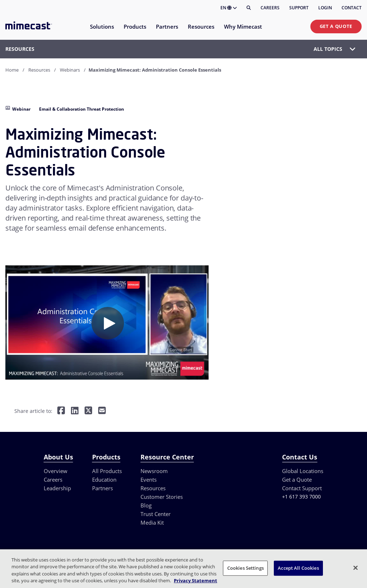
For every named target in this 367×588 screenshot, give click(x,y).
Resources (39, 70)
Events (149, 479)
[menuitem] (102, 31)
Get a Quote (336, 26)
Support (299, 8)
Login (325, 8)
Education (104, 479)
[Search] (249, 8)
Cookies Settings (246, 568)
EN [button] (229, 8)
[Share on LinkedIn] (75, 411)
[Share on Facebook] (61, 411)
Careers (270, 8)
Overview (56, 471)
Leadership (57, 488)
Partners (103, 488)
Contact (352, 8)
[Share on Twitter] (88, 411)
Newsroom (154, 471)
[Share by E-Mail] (102, 411)
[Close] (356, 568)
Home (12, 70)
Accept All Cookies (298, 568)
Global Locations (303, 471)
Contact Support (302, 488)
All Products (107, 471)
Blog (146, 505)
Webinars (70, 70)
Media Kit (152, 522)
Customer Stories (162, 497)
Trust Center (156, 514)
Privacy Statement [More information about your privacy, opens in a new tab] (196, 580)
